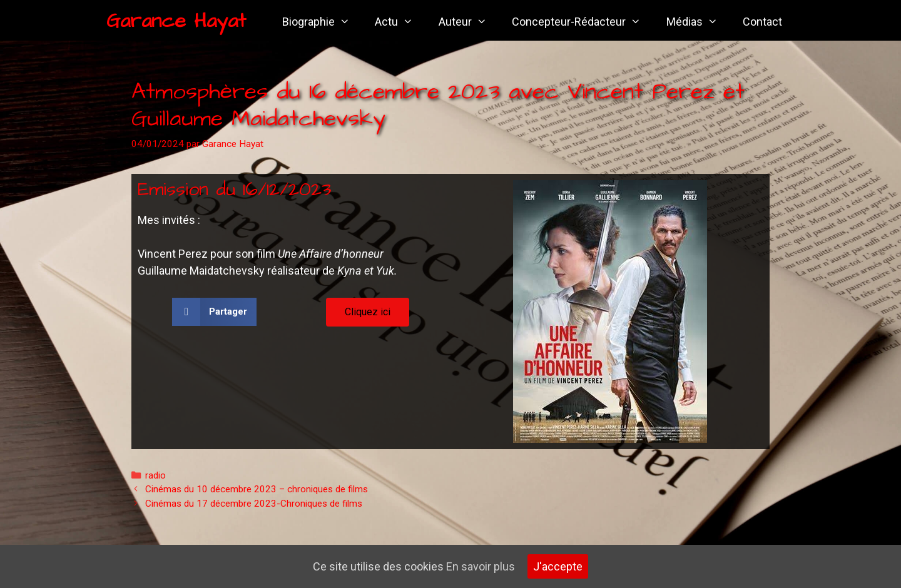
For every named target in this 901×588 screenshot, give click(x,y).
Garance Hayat (176, 21)
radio (155, 475)
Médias (698, 22)
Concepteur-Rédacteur (583, 22)
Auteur (469, 22)
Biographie (322, 22)
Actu (400, 22)
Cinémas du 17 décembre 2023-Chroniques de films (254, 504)
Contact (762, 22)
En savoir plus (481, 566)
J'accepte (558, 566)
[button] (214, 312)
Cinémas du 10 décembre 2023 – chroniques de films (257, 489)
